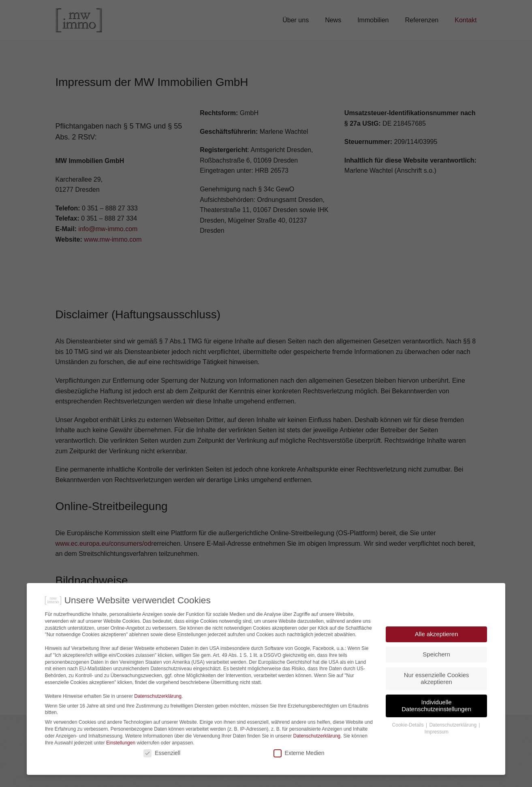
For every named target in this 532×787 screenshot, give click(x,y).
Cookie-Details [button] (409, 742)
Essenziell (162, 769)
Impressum (436, 748)
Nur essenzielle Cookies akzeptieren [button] (437, 695)
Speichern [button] (436, 671)
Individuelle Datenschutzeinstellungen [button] (436, 722)
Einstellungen (121, 759)
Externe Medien (299, 769)
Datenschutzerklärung (158, 712)
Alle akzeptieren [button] (437, 650)
